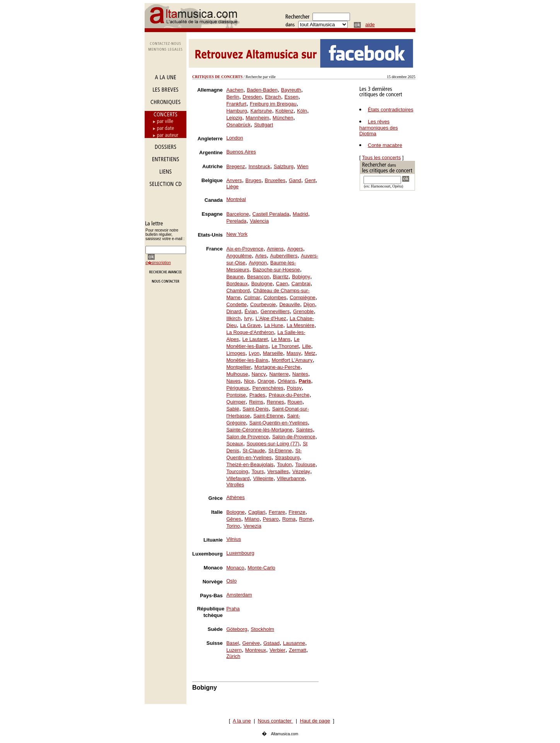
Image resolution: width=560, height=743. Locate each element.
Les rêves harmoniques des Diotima (379, 128)
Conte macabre (385, 145)
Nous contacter (276, 721)
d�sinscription (158, 263)
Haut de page (315, 721)
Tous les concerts (381, 158)
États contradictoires (391, 110)
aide (370, 25)
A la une (242, 721)
